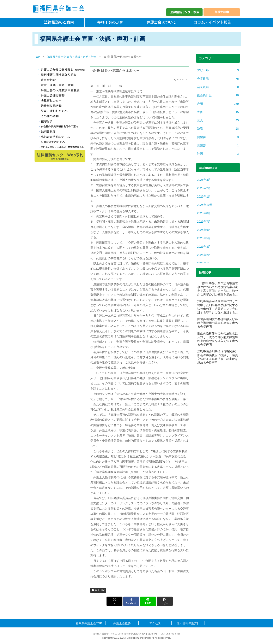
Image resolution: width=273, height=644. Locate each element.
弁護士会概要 (122, 623)
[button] (164, 601)
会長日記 (98, 590)
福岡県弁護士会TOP (89, 623)
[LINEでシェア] (148, 601)
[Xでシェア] (115, 601)
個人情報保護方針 (188, 623)
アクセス (155, 623)
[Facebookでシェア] (131, 601)
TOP (37, 57)
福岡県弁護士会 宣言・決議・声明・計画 (72, 57)
